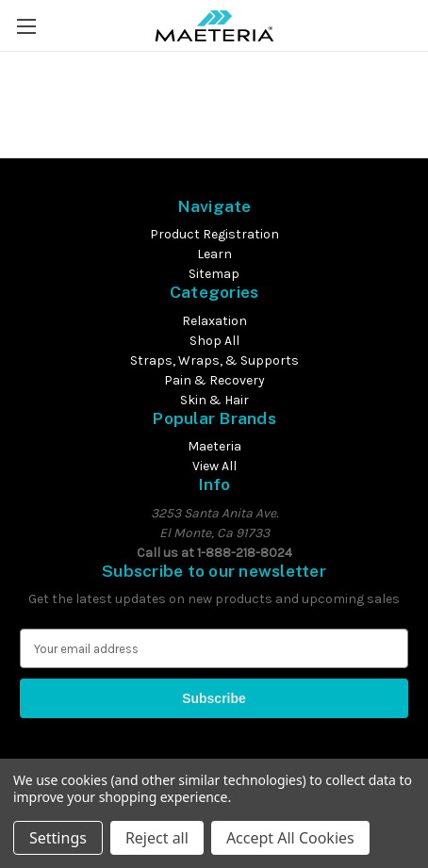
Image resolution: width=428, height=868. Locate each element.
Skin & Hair (214, 400)
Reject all (157, 838)
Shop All (214, 341)
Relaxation (214, 321)
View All (214, 466)
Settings (58, 838)
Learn (214, 254)
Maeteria (214, 446)
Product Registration (214, 234)
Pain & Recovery (214, 380)
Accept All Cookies (290, 838)
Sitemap (214, 274)
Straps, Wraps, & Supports (214, 360)
